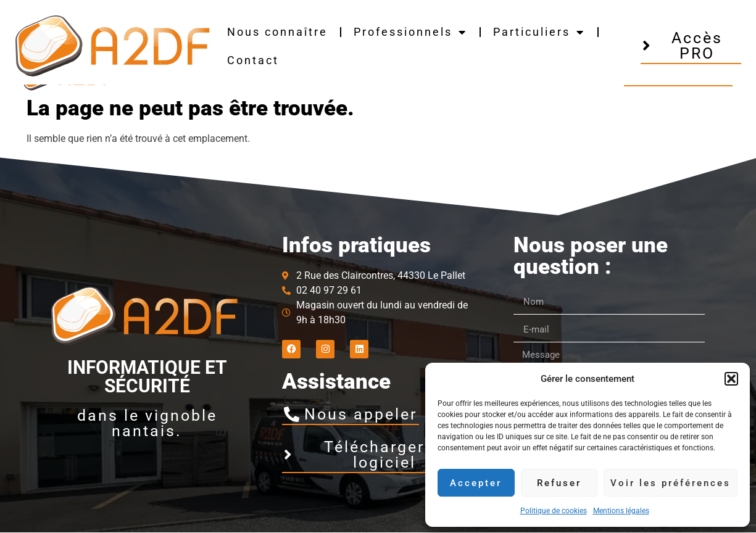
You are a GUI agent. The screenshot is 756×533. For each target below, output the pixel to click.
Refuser (559, 483)
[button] (731, 379)
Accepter (476, 483)
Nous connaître (277, 32)
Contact (253, 60)
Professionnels (410, 32)
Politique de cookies (554, 511)
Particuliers (539, 32)
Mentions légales (621, 511)
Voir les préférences (671, 483)
